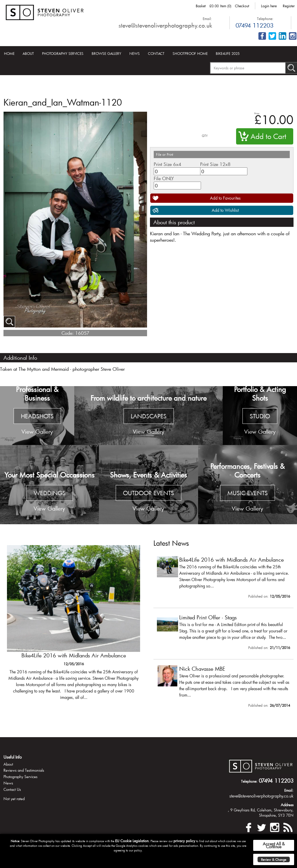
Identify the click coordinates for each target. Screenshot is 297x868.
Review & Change (274, 859)
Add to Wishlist (225, 210)
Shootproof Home (190, 53)
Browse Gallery (106, 53)
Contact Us (12, 789)
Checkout (242, 6)
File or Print (165, 154)
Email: (207, 19)
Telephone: (265, 19)
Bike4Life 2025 (228, 53)
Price (257, 113)
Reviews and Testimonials (24, 770)
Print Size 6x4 (167, 164)
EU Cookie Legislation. (132, 841)
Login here (269, 6)
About (28, 53)
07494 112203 (255, 25)
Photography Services (63, 53)
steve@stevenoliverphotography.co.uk (165, 25)
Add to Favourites (225, 198)
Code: (68, 333)
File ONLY (164, 178)
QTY (205, 136)
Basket (201, 6)
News (135, 53)
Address (287, 805)
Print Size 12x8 (215, 164)
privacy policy (184, 841)
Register (289, 6)
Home (9, 53)
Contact (156, 53)
